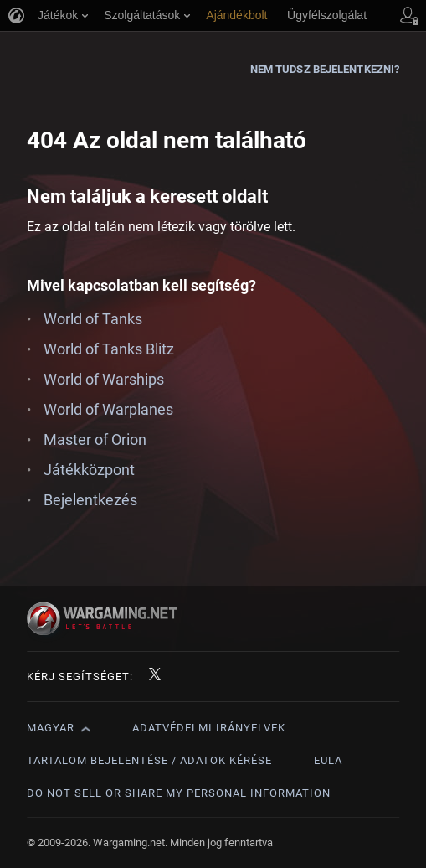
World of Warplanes (108, 409)
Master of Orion (95, 439)
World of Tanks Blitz (109, 349)
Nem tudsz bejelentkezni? (325, 69)
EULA (328, 760)
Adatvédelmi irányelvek (209, 728)
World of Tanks (93, 319)
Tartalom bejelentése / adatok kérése (149, 760)
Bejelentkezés (90, 500)
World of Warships (104, 379)
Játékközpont (89, 470)
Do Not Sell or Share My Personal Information (179, 793)
